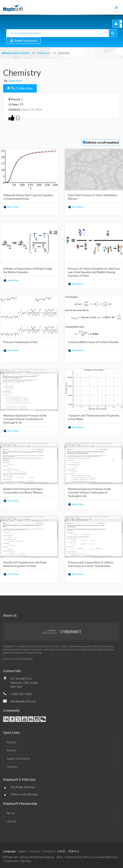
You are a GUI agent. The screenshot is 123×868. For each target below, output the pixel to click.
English (22, 851)
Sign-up (11, 813)
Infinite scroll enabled (102, 142)
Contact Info (12, 671)
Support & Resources (18, 759)
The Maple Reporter (23, 787)
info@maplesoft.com (23, 701)
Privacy (88, 857)
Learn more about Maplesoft (18, 659)
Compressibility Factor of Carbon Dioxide (93, 342)
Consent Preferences (107, 857)
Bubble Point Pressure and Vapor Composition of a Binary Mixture (23, 491)
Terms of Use (74, 857)
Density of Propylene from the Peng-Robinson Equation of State (25, 564)
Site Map (26, 861)
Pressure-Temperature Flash (20, 342)
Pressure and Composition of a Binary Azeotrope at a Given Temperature (91, 564)
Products (11, 742)
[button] (116, 24)
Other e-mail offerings (24, 794)
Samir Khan (15, 81)
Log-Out (11, 821)
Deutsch (49, 851)
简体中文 (74, 851)
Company (12, 767)
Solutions (12, 750)
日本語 (61, 851)
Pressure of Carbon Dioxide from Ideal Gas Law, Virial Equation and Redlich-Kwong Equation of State (94, 272)
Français (35, 851)
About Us (10, 615)
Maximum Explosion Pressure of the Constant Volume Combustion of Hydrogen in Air (25, 419)
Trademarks (12, 861)
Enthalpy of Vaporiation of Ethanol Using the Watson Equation (28, 270)
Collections (44, 53)
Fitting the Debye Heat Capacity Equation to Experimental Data (28, 197)
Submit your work (24, 40)
